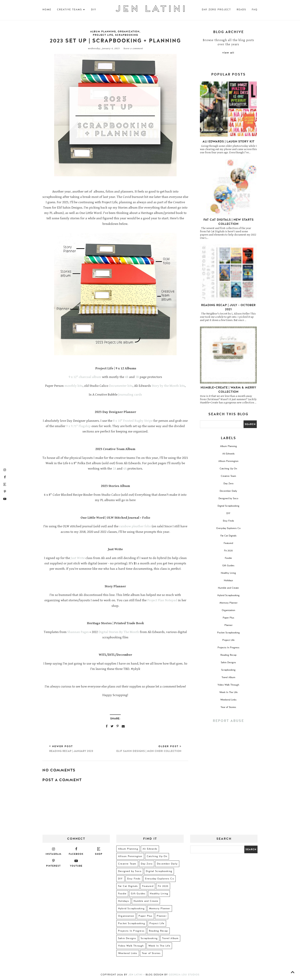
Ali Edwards (228, 454)
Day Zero (228, 483)
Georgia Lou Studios (184, 975)
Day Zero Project (216, 10)
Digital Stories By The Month (119, 632)
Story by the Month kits (168, 386)
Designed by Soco (228, 498)
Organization (129, 32)
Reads (241, 10)
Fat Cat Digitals (228, 536)
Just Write (78, 558)
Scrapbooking (126, 35)
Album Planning (103, 32)
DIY (94, 10)
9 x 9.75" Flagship (78, 426)
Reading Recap (228, 655)
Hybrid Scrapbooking (228, 595)
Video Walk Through (228, 685)
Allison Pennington (228, 461)
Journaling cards (130, 395)
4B (127, 377)
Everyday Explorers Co (228, 528)
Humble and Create (228, 588)
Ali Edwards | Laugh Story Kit (228, 141)
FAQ (255, 10)
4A (125, 469)
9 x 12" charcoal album (85, 377)
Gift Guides (228, 566)
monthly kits (73, 386)
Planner (228, 625)
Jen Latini (135, 975)
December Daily (228, 491)
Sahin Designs (228, 662)
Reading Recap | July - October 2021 (228, 307)
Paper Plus (228, 618)
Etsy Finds (228, 521)
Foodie (228, 558)
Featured (228, 543)
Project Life (103, 35)
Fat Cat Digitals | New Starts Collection (228, 222)
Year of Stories (228, 707)
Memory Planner (228, 603)
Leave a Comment (133, 48)
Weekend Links (228, 700)
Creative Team (228, 476)
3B (137, 377)
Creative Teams (71, 10)
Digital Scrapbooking (228, 506)
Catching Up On (228, 469)
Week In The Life (228, 692)
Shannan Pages (78, 632)
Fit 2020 (228, 551)
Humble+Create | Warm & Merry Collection (228, 390)
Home (47, 10)
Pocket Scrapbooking (228, 633)
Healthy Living (228, 573)
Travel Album (228, 677)
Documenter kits (121, 386)
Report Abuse (228, 721)
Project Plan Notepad (162, 600)
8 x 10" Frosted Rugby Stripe (133, 421)
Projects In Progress (228, 648)
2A (114, 469)
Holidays (228, 580)
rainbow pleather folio (135, 526)
